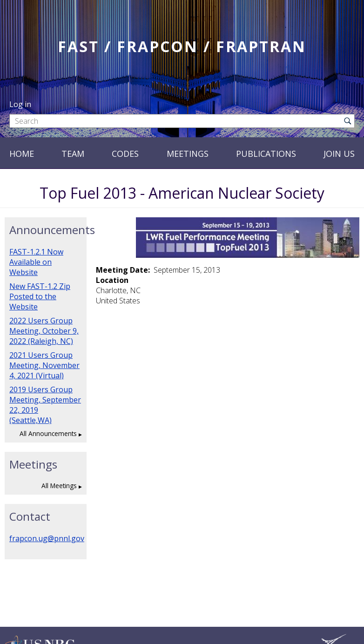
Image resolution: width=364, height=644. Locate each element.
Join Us (339, 154)
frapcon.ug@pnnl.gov (47, 538)
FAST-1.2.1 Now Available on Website (36, 262)
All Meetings (59, 486)
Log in (20, 104)
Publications (266, 154)
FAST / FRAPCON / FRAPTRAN (182, 46)
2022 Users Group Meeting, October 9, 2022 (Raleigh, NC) (44, 331)
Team (73, 154)
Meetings (188, 154)
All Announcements (48, 433)
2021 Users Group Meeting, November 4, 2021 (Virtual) (44, 365)
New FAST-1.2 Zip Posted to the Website (40, 296)
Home (22, 154)
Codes (125, 154)
